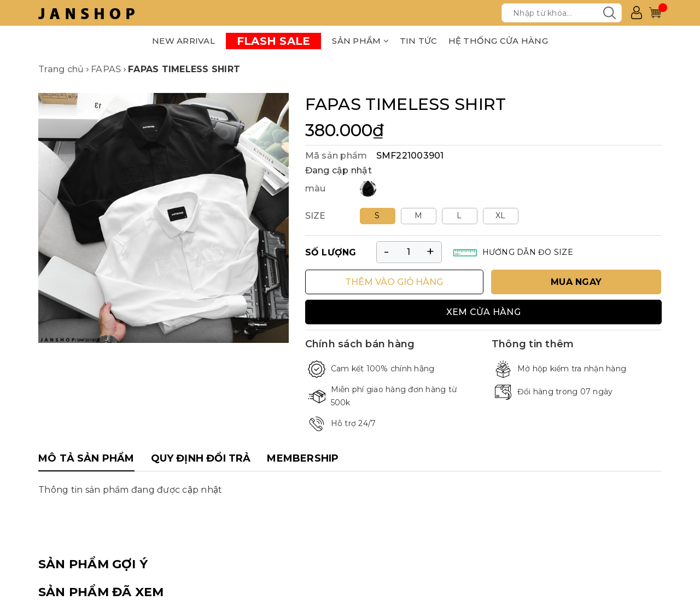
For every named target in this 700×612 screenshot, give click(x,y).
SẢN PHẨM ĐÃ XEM (101, 592)
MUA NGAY (576, 282)
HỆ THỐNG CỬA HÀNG (498, 41)
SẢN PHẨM (360, 41)
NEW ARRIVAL (183, 41)
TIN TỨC (419, 41)
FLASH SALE (274, 41)
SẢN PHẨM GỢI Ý (93, 564)
